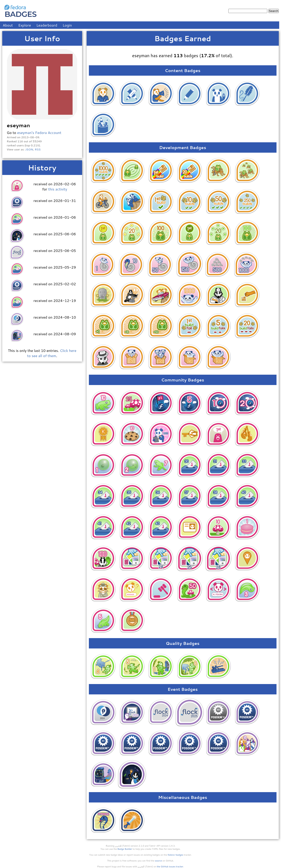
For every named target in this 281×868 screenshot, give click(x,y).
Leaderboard (47, 25)
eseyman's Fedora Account (39, 133)
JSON (29, 149)
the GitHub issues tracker (170, 866)
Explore (25, 25)
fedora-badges (175, 855)
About (8, 25)
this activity (58, 189)
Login (67, 25)
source (158, 861)
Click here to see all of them (52, 353)
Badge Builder (125, 849)
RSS (38, 149)
